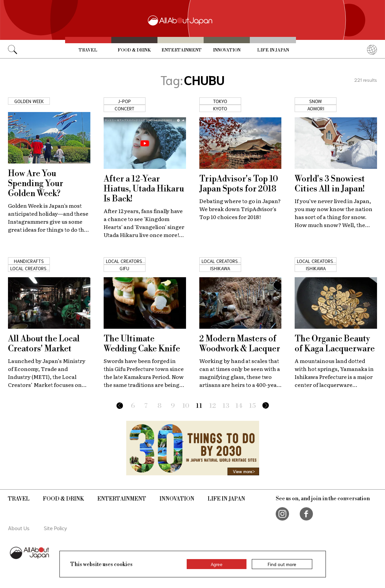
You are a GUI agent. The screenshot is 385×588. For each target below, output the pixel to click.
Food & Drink (134, 50)
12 (213, 406)
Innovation (227, 50)
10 (186, 406)
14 (239, 406)
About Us (19, 528)
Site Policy (55, 528)
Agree (217, 564)
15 (252, 406)
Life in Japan (273, 50)
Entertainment (182, 50)
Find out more (282, 564)
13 (226, 406)
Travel (88, 50)
